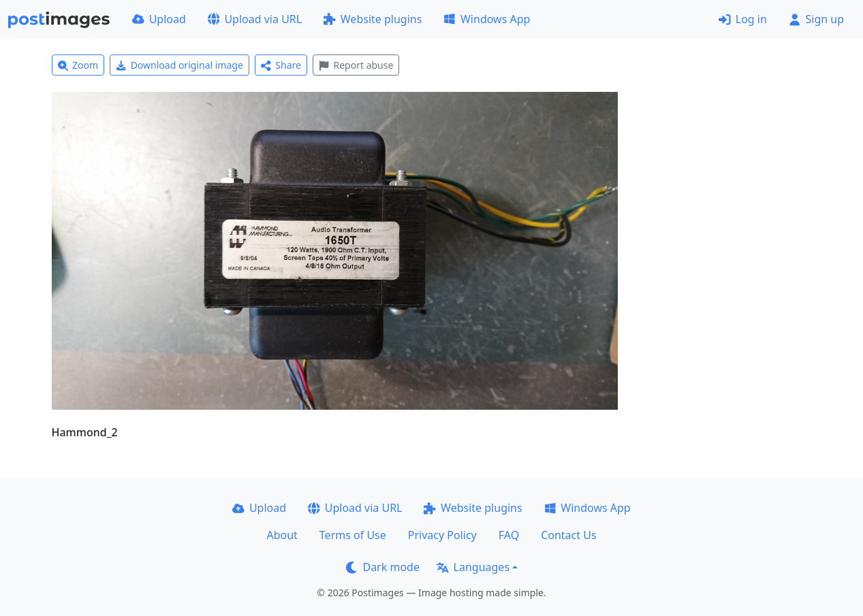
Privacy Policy (442, 535)
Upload (159, 19)
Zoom (78, 65)
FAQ (509, 535)
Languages (473, 567)
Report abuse (356, 65)
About (282, 535)
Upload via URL (255, 19)
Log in (743, 19)
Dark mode (383, 567)
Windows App (487, 19)
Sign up (816, 19)
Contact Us (568, 535)
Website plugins (373, 19)
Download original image (179, 65)
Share (281, 65)
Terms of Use (353, 535)
